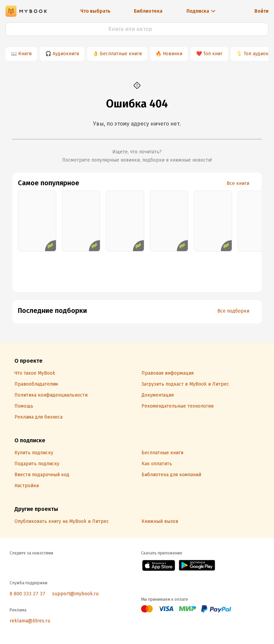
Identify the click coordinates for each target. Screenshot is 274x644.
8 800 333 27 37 (27, 594)
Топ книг (213, 54)
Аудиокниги (66, 54)
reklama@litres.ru (30, 621)
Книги (25, 54)
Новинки (173, 54)
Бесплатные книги (121, 54)
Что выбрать (95, 11)
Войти (261, 11)
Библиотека (148, 11)
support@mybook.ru (75, 594)
